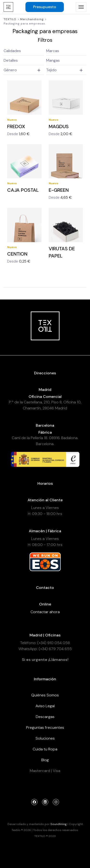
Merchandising (32, 19)
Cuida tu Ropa (45, 749)
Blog (45, 760)
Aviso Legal (45, 706)
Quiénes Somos (45, 695)
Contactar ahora (45, 612)
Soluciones (45, 738)
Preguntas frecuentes (45, 727)
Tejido (51, 70)
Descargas (45, 717)
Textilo (10, 19)
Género (10, 70)
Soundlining (59, 824)
